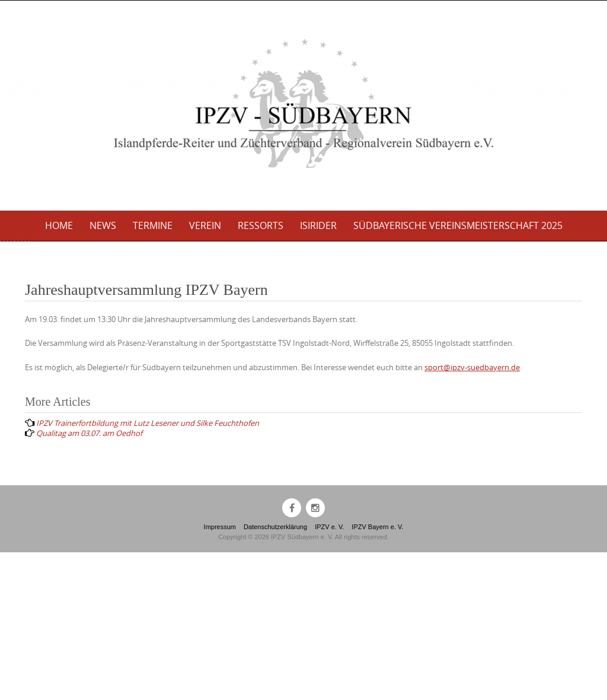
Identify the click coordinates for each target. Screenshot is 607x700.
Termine (153, 225)
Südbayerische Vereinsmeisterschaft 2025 (458, 225)
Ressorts (261, 225)
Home (59, 225)
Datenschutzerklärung (275, 674)
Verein (205, 225)
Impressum (220, 674)
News (103, 225)
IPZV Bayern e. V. (377, 674)
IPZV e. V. (329, 674)
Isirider (318, 225)
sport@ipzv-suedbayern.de (472, 515)
